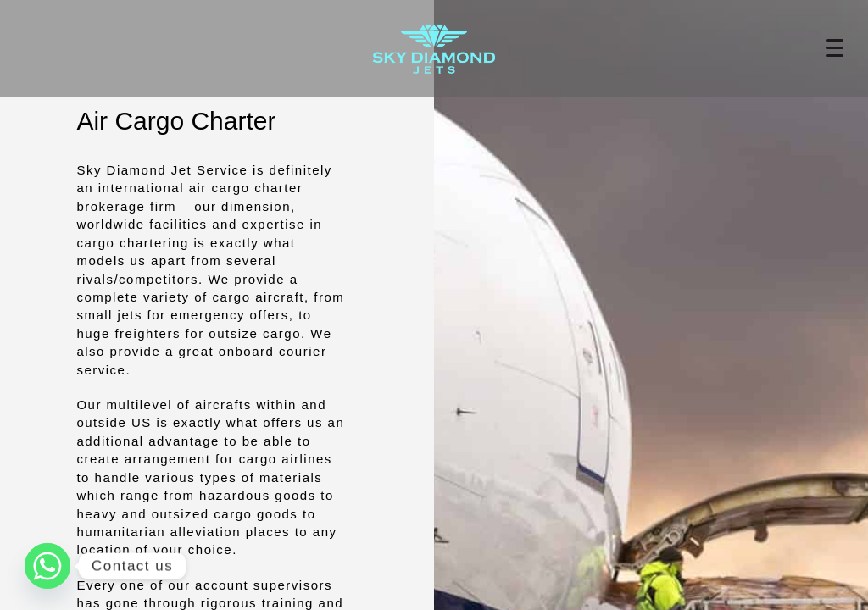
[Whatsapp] (47, 566)
